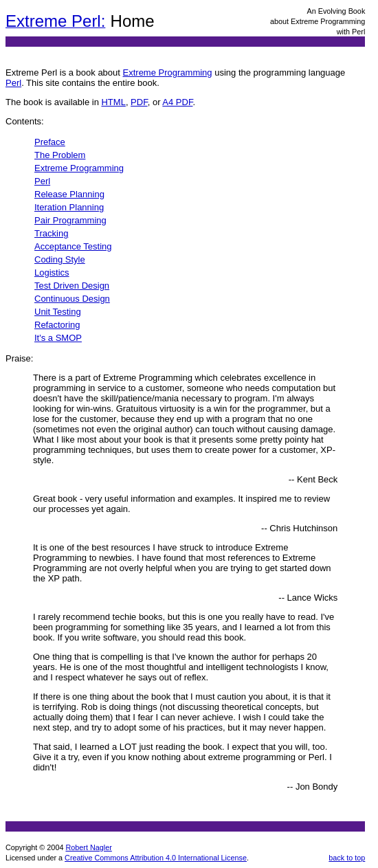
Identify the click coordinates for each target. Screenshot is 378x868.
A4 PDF (177, 102)
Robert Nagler (88, 847)
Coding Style (60, 259)
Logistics (52, 272)
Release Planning (69, 194)
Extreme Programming (168, 73)
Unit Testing (58, 312)
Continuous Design (72, 299)
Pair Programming (70, 220)
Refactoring (57, 325)
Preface (50, 142)
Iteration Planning (69, 207)
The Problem (60, 155)
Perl (13, 83)
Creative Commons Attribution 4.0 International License (156, 858)
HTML (113, 102)
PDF (139, 102)
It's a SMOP (58, 338)
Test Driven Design (72, 286)
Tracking (51, 233)
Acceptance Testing (73, 246)
